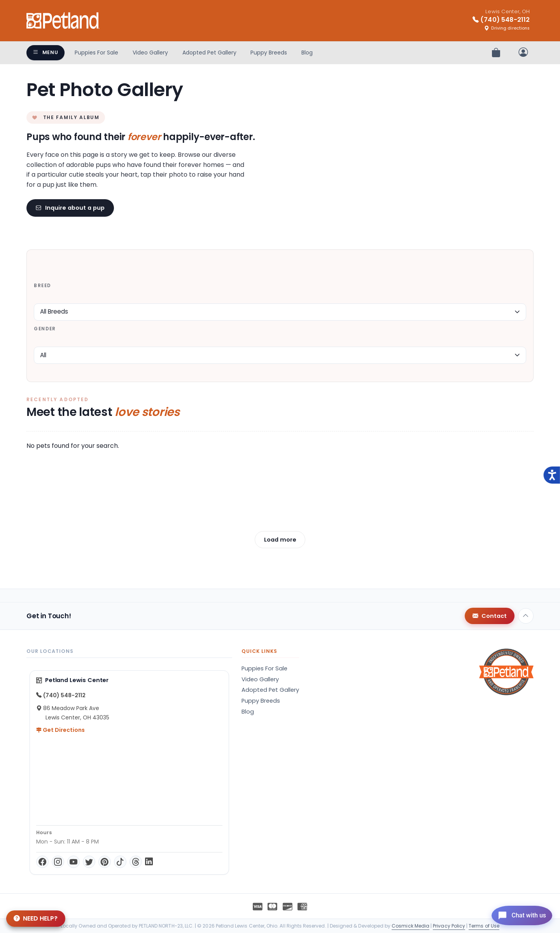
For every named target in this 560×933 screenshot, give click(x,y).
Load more (280, 540)
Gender (45, 329)
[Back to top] (526, 616)
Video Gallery (150, 53)
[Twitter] (89, 862)
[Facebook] (42, 862)
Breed (42, 286)
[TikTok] (120, 862)
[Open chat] (519, 915)
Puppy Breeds (269, 53)
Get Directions (60, 730)
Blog (307, 53)
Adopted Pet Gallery (209, 53)
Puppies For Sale (96, 53)
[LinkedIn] (149, 862)
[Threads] (136, 862)
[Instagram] (58, 862)
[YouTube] (73, 862)
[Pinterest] (105, 862)
